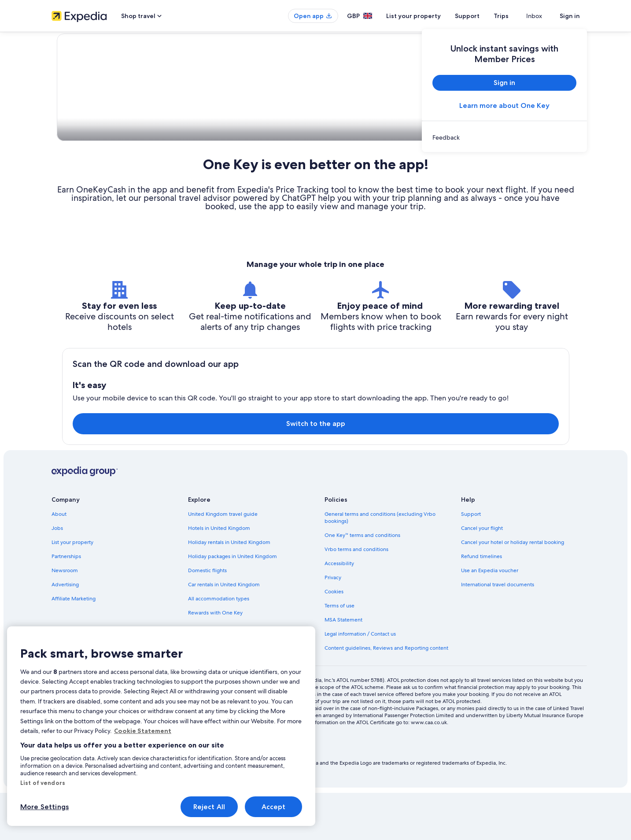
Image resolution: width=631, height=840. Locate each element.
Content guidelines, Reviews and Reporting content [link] (386, 695)
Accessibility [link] (339, 611)
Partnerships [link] (66, 603)
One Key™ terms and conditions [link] (363, 582)
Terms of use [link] (339, 653)
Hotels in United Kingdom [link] (219, 575)
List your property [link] (72, 589)
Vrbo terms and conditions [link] (356, 596)
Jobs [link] (57, 575)
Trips (517, 16)
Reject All (209, 807)
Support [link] (471, 561)
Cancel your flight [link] (482, 575)
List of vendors (43, 783)
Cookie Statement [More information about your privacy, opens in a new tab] (143, 731)
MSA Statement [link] (343, 667)
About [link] (59, 561)
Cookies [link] (334, 639)
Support (483, 16)
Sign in (570, 16)
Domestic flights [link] (207, 618)
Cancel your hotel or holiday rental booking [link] (513, 589)
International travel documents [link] (498, 632)
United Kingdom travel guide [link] (223, 561)
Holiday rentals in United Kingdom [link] (229, 589)
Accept (274, 807)
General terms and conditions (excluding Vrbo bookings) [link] (380, 565)
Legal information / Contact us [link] (360, 681)
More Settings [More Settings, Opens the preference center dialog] (44, 807)
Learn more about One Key (504, 105)
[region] (161, 726)
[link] (504, 137)
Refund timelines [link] (482, 603)
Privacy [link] (333, 625)
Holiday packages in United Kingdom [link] (232, 603)
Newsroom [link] (65, 618)
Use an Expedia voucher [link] (490, 618)
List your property (429, 16)
